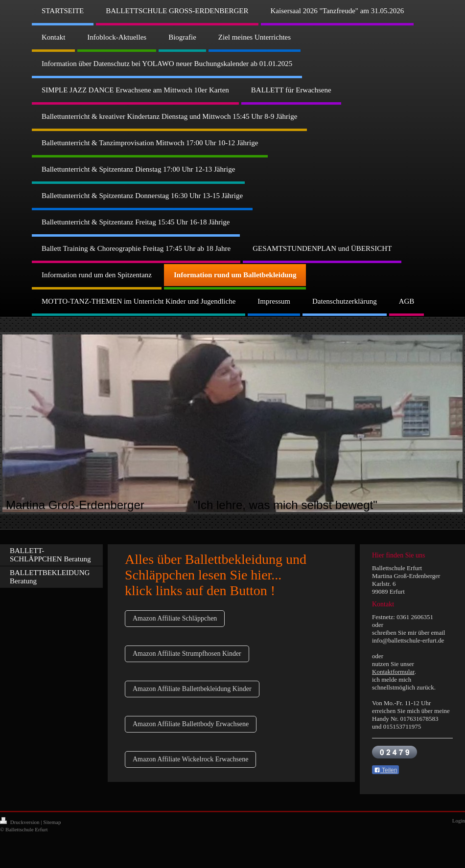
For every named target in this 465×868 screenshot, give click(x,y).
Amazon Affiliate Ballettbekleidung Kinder (192, 689)
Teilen (385, 770)
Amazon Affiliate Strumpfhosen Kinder (187, 654)
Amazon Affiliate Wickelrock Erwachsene (190, 759)
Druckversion (20, 822)
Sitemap (52, 822)
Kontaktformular (393, 672)
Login (459, 821)
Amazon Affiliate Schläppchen (175, 618)
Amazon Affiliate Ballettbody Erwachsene (191, 724)
